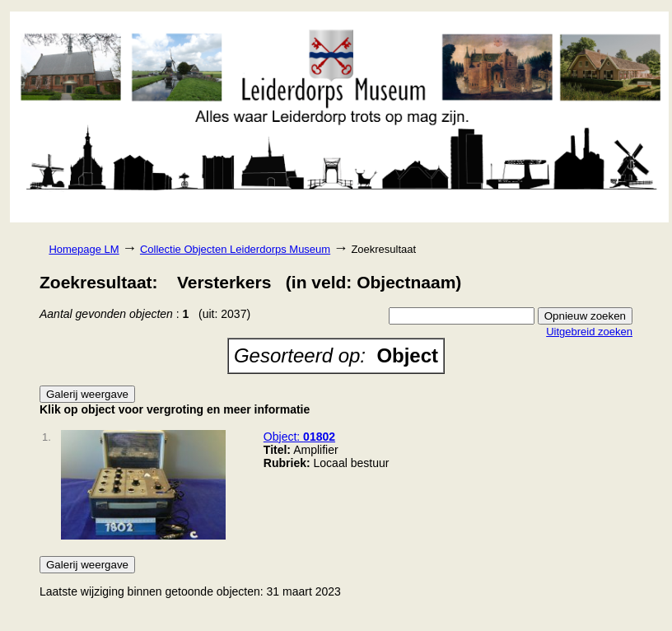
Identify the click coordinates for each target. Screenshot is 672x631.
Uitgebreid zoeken (589, 332)
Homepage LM (84, 249)
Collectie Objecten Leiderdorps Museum (235, 249)
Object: (299, 437)
